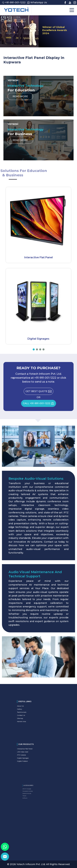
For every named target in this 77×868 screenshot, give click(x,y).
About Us (29, 709)
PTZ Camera (29, 755)
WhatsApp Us (37, 2)
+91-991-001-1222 (14, 2)
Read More (20, 97)
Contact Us (29, 714)
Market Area (29, 718)
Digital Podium (30, 758)
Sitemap (28, 716)
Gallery (28, 711)
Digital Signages (38, 339)
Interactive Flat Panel (38, 257)
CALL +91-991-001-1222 (39, 404)
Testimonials (29, 712)
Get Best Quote (39, 392)
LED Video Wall (30, 753)
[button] (34, 349)
